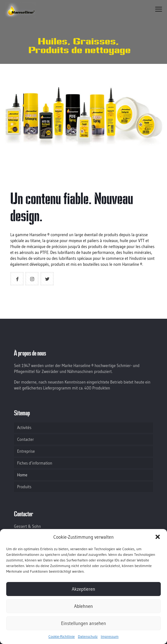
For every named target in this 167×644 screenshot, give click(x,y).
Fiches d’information (35, 463)
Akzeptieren (83, 589)
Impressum (110, 636)
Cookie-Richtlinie (62, 636)
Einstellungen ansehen (83, 623)
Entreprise (26, 451)
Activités (24, 427)
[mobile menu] (159, 9)
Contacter (26, 439)
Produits (24, 487)
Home (22, 475)
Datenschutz (88, 636)
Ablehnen (83, 606)
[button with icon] (17, 279)
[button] (158, 537)
